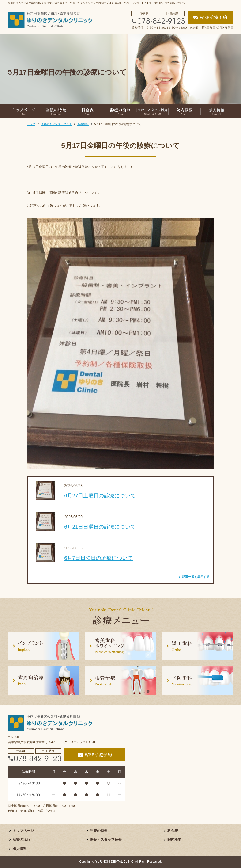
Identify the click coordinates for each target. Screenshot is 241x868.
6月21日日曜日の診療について (100, 527)
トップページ (24, 831)
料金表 (173, 831)
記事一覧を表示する (196, 577)
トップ (31, 124)
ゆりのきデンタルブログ (56, 124)
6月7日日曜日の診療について (99, 558)
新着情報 (83, 124)
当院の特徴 (99, 831)
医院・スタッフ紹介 (107, 840)
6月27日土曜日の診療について (100, 496)
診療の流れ (22, 840)
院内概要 (175, 840)
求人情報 (20, 849)
